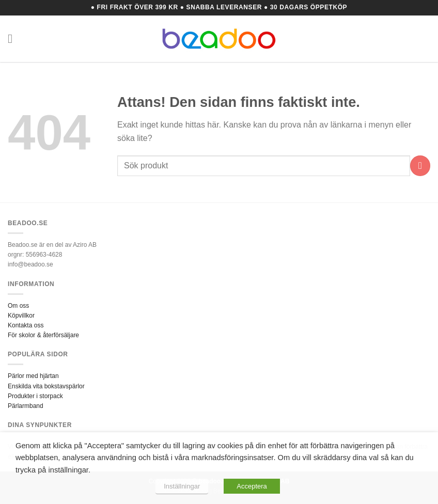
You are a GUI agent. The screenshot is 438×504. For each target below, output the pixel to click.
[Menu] (14, 38)
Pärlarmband (26, 406)
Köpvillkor (21, 316)
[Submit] (420, 166)
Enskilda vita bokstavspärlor (46, 386)
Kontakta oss (26, 325)
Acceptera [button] (252, 486)
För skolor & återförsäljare (43, 335)
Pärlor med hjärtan (33, 376)
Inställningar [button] (182, 486)
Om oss (18, 306)
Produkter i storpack (35, 396)
